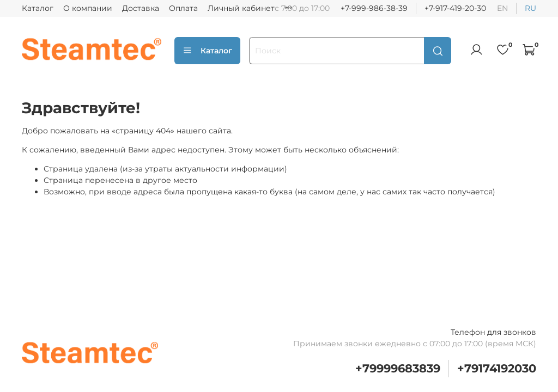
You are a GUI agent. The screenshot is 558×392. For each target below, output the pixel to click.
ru (530, 8)
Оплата (183, 8)
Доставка (141, 8)
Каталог (38, 8)
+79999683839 (398, 368)
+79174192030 (497, 368)
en (502, 8)
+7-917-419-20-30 (455, 8)
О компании (88, 8)
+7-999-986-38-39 (374, 8)
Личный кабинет (241, 8)
